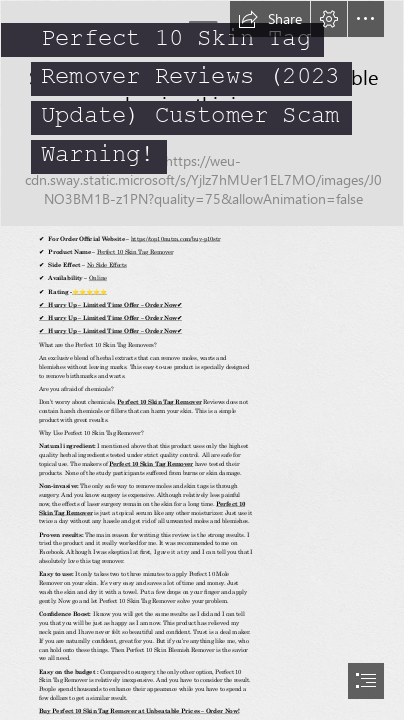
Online (97, 278)
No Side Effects (106, 264)
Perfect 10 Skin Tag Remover (134, 251)
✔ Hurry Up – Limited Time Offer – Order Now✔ (110, 304)
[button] (270, 19)
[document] (202, 360)
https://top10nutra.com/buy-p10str (175, 238)
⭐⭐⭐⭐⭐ (89, 291)
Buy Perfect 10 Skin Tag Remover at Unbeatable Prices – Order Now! (139, 711)
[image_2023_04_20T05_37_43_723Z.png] (202, 113)
